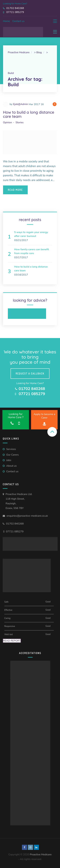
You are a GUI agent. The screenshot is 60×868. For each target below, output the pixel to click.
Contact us (18, 21)
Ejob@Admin (20, 104)
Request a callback (30, 373)
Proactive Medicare (41, 855)
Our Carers (12, 455)
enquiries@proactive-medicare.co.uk (27, 516)
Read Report (12, 641)
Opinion (8, 122)
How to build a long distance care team (29, 114)
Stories (20, 122)
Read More (15, 190)
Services (11, 449)
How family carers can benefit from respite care (32, 251)
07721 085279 (15, 532)
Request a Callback (27, 314)
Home (6, 21)
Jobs (9, 460)
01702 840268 (15, 524)
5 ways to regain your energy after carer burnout (31, 234)
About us (11, 466)
